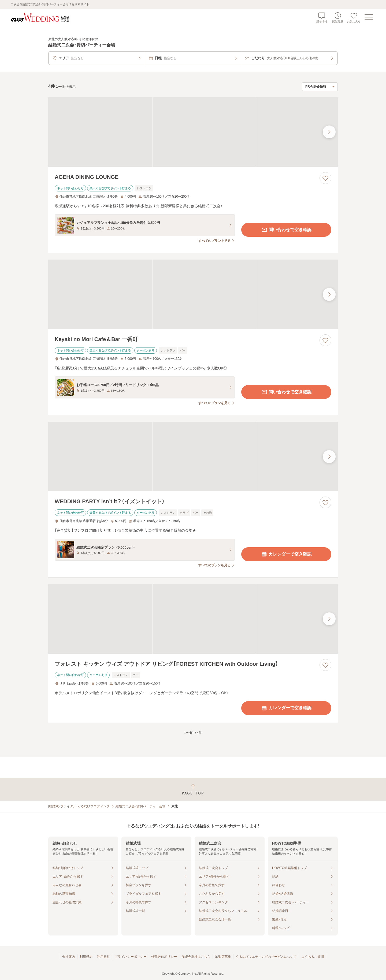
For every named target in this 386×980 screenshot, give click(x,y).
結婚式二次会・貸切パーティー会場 (140, 806)
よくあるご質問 (313, 957)
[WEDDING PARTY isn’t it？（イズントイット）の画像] (193, 456)
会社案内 (69, 957)
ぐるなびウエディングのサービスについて (266, 957)
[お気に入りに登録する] (325, 178)
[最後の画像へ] (329, 132)
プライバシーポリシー (131, 957)
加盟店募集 (223, 957)
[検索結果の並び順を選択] (320, 87)
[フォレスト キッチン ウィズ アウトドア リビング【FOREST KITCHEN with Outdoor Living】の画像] (193, 619)
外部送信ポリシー (164, 957)
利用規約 (86, 957)
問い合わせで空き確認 (286, 230)
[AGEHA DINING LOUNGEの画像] (193, 132)
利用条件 (103, 957)
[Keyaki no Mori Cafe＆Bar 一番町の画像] (193, 294)
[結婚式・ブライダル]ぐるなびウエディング (79, 806)
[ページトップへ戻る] (193, 789)
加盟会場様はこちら (196, 957)
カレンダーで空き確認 (286, 554)
